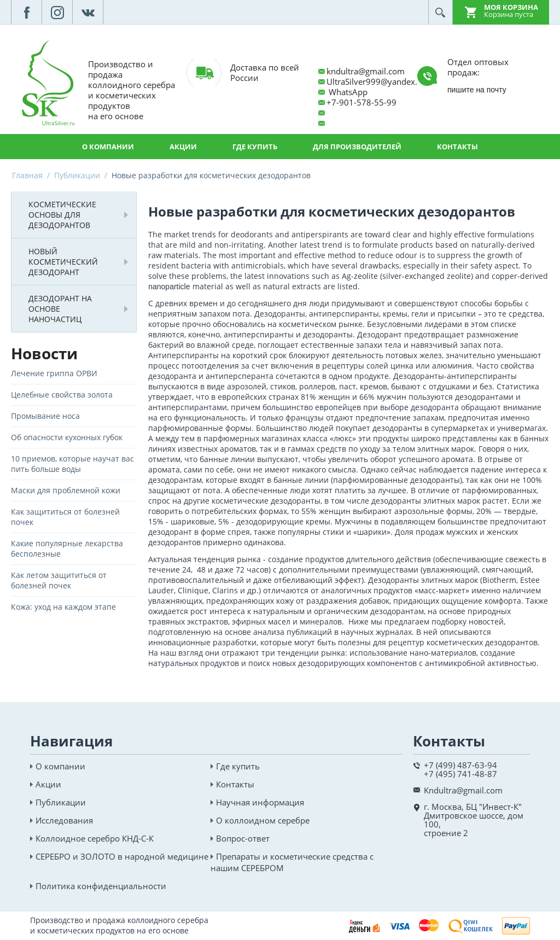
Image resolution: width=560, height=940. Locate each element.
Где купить (255, 147)
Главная (27, 175)
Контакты (457, 147)
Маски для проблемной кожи (66, 490)
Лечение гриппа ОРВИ (54, 373)
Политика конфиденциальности (101, 886)
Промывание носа (45, 416)
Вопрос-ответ (243, 838)
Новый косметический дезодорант (63, 262)
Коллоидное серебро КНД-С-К (95, 838)
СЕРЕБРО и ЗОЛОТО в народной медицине (122, 856)
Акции (183, 147)
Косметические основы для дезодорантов (62, 215)
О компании (108, 147)
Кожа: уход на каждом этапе (63, 607)
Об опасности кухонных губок (67, 437)
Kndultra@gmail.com (463, 790)
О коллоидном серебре (263, 820)
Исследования (64, 820)
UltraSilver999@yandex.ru (376, 81)
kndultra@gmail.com (366, 71)
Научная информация (260, 802)
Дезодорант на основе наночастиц (60, 309)
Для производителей (357, 147)
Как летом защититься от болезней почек (59, 580)
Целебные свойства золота (62, 395)
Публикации (77, 175)
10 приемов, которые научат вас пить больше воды (72, 464)
